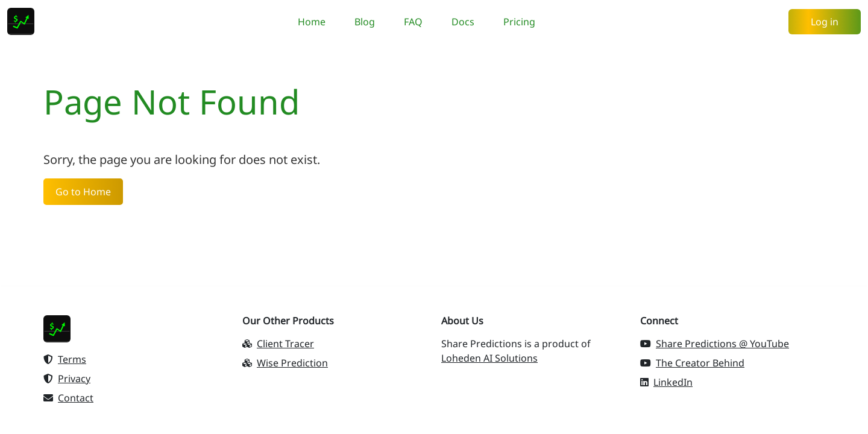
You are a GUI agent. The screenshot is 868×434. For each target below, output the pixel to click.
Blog (365, 22)
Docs (463, 22)
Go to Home (83, 192)
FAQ (413, 22)
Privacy (67, 379)
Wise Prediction (285, 363)
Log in (825, 22)
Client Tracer (278, 344)
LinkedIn (666, 382)
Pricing (519, 22)
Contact (68, 398)
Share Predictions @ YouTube (715, 344)
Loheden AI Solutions (489, 358)
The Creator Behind (692, 363)
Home (312, 22)
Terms (65, 359)
